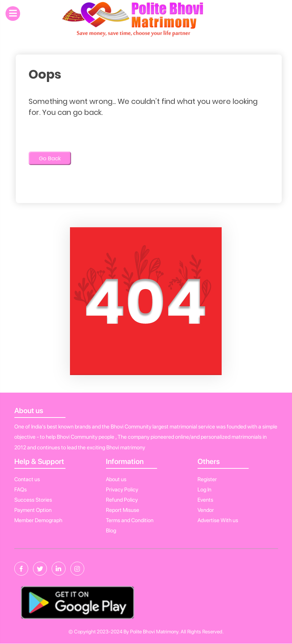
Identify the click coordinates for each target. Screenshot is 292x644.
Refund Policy (122, 500)
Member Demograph (38, 520)
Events (205, 500)
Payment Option (33, 510)
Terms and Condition (130, 520)
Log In (204, 490)
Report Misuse (123, 510)
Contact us (27, 479)
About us (116, 479)
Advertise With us (218, 520)
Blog (111, 531)
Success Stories (33, 500)
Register (207, 479)
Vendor (206, 510)
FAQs (21, 490)
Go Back (50, 158)
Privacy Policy (122, 490)
